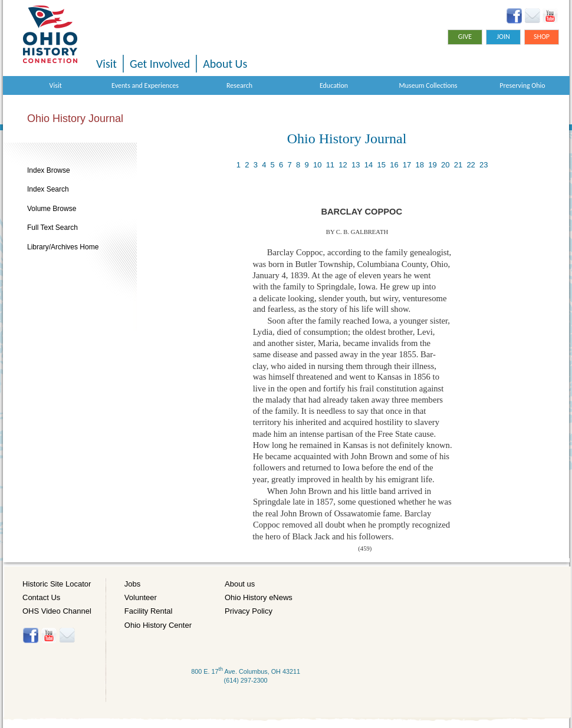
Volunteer (141, 597)
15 (381, 165)
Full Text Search (52, 228)
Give (465, 37)
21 (458, 165)
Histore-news (67, 635)
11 (330, 165)
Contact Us (41, 597)
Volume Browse (52, 209)
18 (420, 165)
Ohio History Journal (75, 118)
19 (432, 165)
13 (356, 165)
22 (471, 165)
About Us (225, 64)
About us (240, 584)
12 (343, 165)
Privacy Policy (249, 611)
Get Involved (160, 64)
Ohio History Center (158, 625)
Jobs (132, 584)
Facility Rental (149, 611)
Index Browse (49, 170)
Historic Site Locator (57, 584)
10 (317, 165)
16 (394, 165)
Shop (542, 37)
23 (484, 165)
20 (445, 165)
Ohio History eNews (259, 597)
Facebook (515, 16)
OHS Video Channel (57, 611)
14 (369, 165)
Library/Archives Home (63, 247)
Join (503, 37)
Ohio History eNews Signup (532, 16)
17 (407, 165)
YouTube (550, 16)
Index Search (48, 189)
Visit (106, 64)
